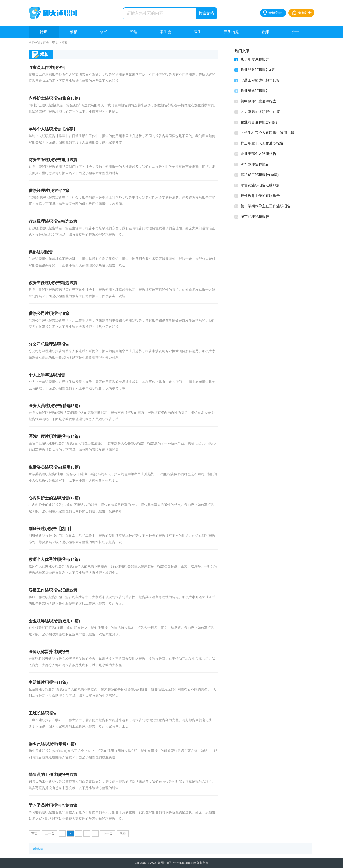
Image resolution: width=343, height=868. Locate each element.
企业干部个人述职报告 (258, 154)
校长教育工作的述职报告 (260, 196)
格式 (104, 32)
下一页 (108, 834)
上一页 (50, 834)
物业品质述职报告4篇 (258, 70)
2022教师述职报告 (255, 164)
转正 (44, 32)
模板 (74, 32)
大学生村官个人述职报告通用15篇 (267, 133)
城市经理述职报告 (255, 217)
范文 (55, 43)
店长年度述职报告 (255, 59)
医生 (197, 32)
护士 (295, 32)
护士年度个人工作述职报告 (262, 143)
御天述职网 (165, 863)
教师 (265, 32)
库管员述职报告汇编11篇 (260, 185)
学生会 (166, 32)
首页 (46, 43)
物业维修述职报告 (255, 91)
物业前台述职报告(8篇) (259, 122)
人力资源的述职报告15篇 (260, 112)
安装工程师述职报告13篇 (260, 80)
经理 (134, 32)
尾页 (123, 834)
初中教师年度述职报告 (258, 101)
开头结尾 (231, 32)
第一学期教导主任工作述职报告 (266, 206)
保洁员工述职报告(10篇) (260, 175)
